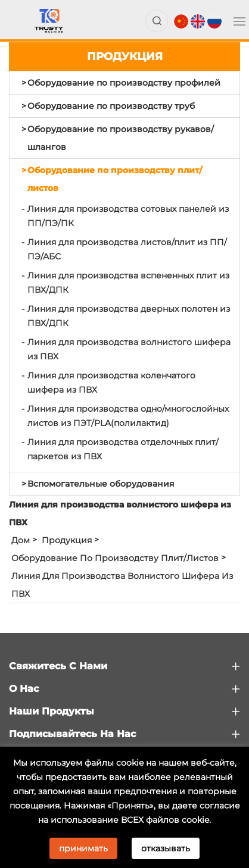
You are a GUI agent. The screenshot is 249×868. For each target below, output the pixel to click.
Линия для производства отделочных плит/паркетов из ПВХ (123, 449)
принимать (83, 848)
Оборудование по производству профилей (124, 83)
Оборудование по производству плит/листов (115, 179)
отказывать (166, 848)
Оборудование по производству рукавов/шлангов (121, 138)
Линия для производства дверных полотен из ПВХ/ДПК (129, 316)
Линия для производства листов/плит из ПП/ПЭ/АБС (127, 249)
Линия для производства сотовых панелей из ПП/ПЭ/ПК (128, 216)
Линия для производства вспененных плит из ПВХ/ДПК (128, 283)
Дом (21, 540)
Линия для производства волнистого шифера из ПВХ (129, 349)
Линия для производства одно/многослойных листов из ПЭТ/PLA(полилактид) (128, 416)
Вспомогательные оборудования (101, 484)
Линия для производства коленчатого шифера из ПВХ (111, 383)
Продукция (67, 540)
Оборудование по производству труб (111, 106)
